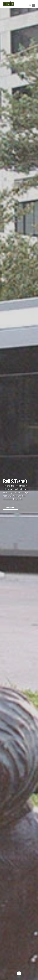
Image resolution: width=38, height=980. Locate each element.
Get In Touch (11, 507)
